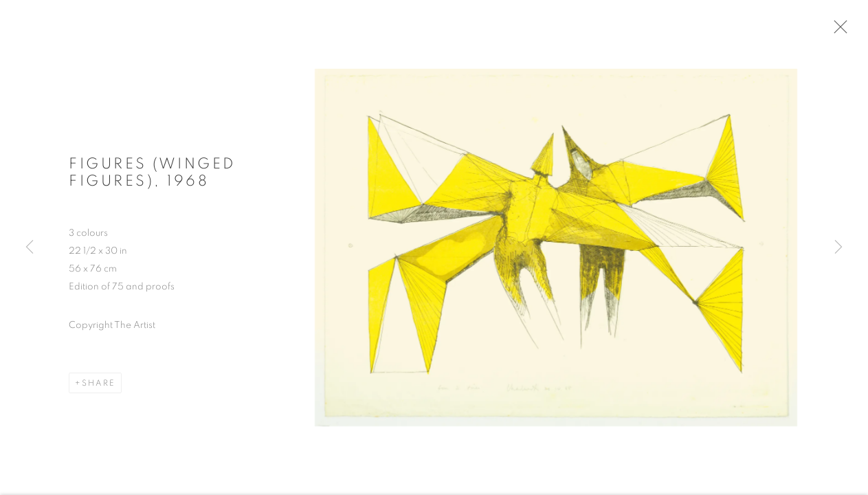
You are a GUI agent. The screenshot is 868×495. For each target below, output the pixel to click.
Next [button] (838, 247)
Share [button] (99, 386)
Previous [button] (30, 247)
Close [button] (838, 31)
